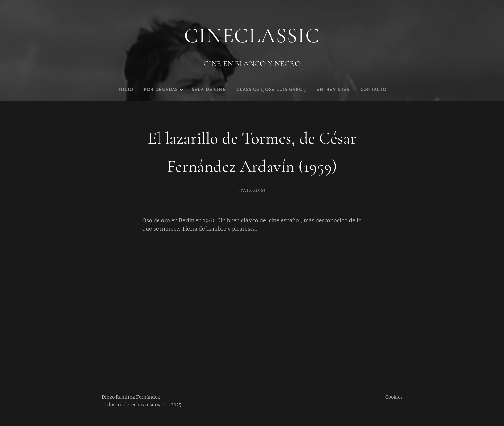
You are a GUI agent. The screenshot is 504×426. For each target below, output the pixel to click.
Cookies (394, 397)
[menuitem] (113, 90)
